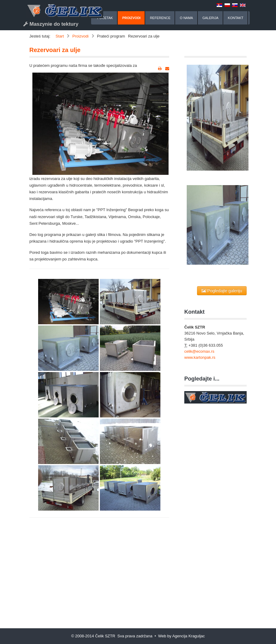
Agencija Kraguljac (189, 636)
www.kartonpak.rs (200, 357)
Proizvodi (131, 18)
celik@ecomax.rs (199, 351)
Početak (105, 18)
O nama (186, 18)
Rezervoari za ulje (55, 50)
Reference (160, 18)
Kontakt (236, 18)
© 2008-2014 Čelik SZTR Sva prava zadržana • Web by (122, 636)
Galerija (210, 18)
